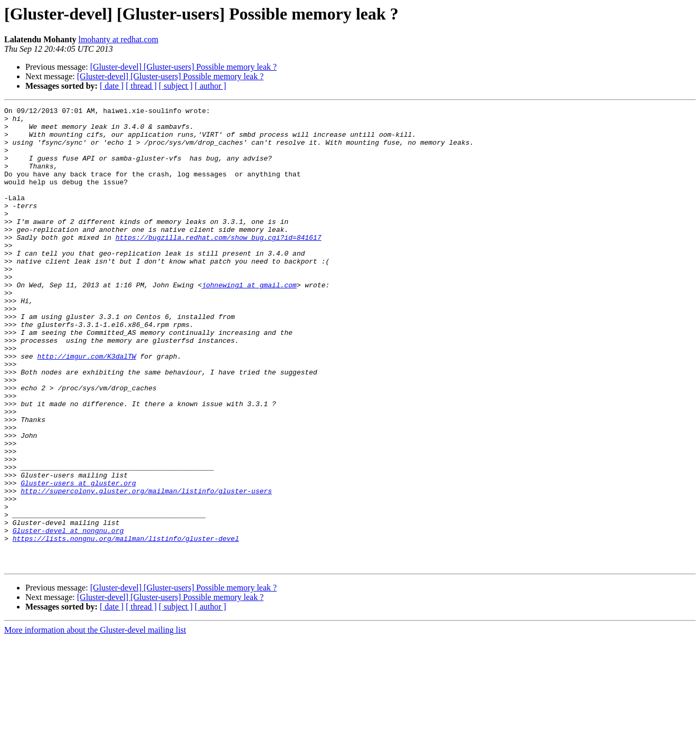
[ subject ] (176, 86)
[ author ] (211, 86)
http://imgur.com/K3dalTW (86, 407)
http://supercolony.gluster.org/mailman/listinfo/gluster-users (146, 568)
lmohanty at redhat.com (118, 39)
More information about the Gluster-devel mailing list (95, 722)
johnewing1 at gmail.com (249, 321)
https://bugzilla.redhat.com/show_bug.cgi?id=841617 (219, 264)
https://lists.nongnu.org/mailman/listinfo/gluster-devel (126, 625)
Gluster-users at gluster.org (78, 559)
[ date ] (112, 86)
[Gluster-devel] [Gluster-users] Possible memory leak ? (183, 67)
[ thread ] (141, 86)
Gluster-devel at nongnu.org (68, 616)
